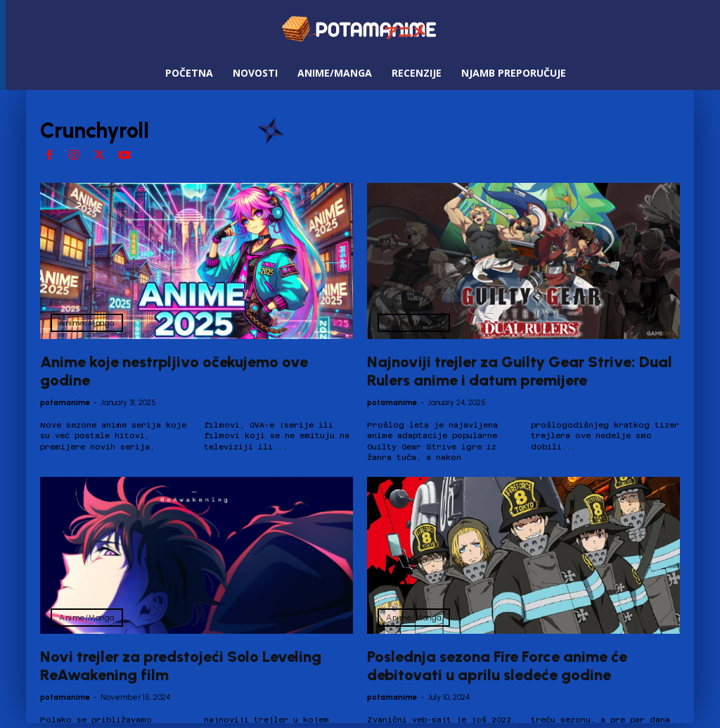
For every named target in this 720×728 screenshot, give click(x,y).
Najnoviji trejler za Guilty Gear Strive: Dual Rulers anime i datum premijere (520, 371)
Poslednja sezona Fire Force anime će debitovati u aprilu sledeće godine (497, 666)
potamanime (65, 403)
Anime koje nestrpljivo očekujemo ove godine (174, 371)
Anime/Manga (87, 323)
